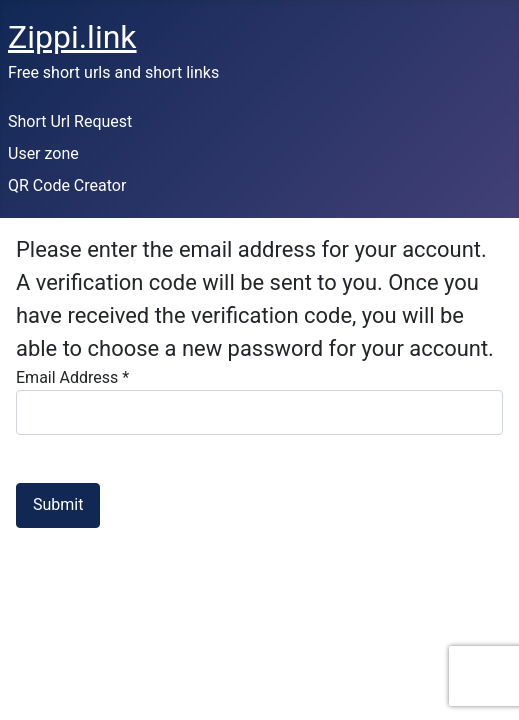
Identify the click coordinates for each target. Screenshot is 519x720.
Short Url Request (70, 121)
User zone (43, 153)
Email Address (72, 377)
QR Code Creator (67, 185)
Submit (58, 504)
